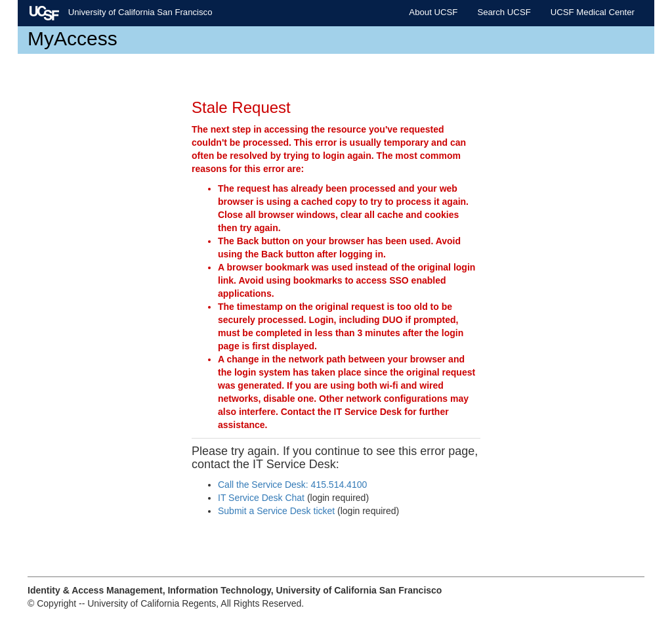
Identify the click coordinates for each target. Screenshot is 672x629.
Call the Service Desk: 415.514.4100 (292, 485)
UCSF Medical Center (593, 12)
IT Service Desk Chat (261, 498)
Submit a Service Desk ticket (276, 511)
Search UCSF (504, 12)
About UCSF (433, 12)
